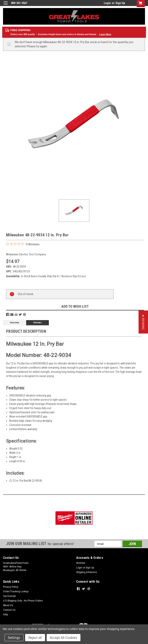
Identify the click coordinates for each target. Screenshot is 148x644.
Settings (14, 638)
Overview (14, 323)
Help (5, 615)
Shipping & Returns (87, 572)
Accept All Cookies (64, 638)
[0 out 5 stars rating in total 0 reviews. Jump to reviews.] (23, 244)
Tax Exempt (9, 596)
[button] (143, 322)
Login (107, 3)
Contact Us (9, 610)
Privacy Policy (11, 587)
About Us (8, 605)
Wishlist (81, 563)
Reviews (38, 323)
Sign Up (120, 3)
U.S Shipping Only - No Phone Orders (23, 601)
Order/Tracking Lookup (16, 591)
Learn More (105, 34)
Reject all (35, 638)
